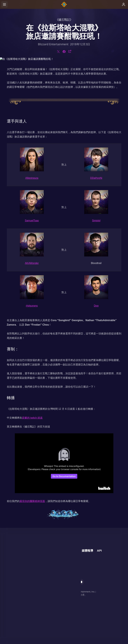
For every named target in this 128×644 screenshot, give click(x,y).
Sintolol (96, 221)
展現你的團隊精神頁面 (32, 501)
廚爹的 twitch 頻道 (32, 418)
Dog (96, 306)
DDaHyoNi (96, 178)
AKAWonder (32, 263)
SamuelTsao (32, 221)
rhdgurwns (32, 306)
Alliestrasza (32, 178)
